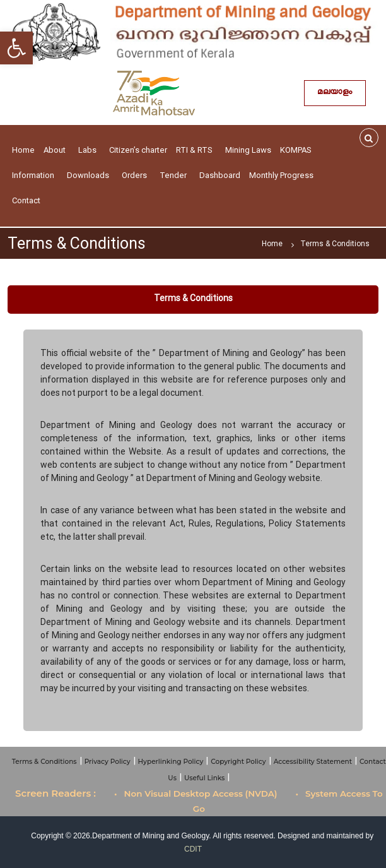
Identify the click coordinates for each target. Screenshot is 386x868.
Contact (28, 200)
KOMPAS (298, 150)
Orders (136, 175)
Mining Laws (248, 150)
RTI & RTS (196, 150)
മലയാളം (335, 93)
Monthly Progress (281, 175)
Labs (89, 150)
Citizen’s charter (138, 150)
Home (23, 150)
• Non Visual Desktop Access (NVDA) (196, 794)
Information (35, 175)
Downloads (90, 175)
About (56, 150)
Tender (175, 175)
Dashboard (220, 175)
